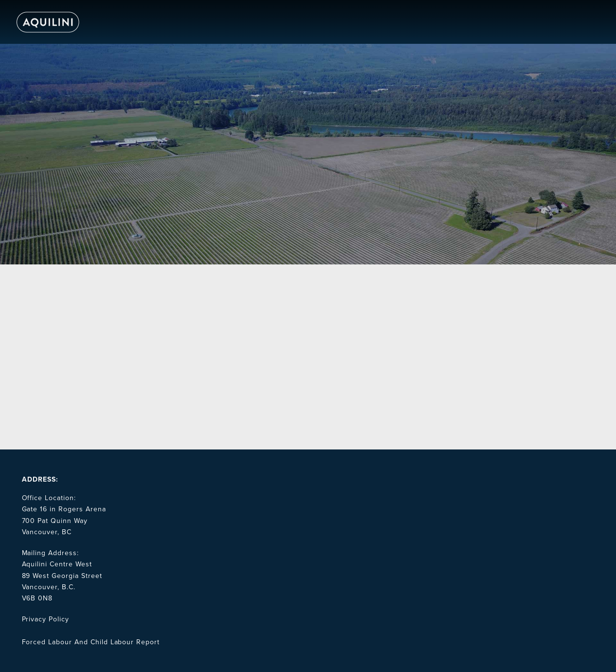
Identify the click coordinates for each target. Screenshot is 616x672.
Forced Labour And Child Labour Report (91, 642)
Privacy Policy (45, 619)
